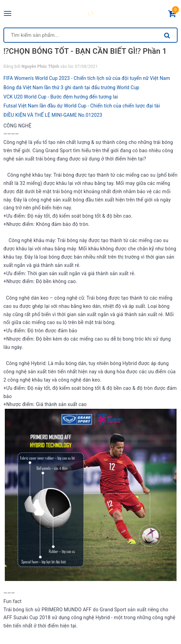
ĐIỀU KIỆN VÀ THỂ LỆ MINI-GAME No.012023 (53, 115)
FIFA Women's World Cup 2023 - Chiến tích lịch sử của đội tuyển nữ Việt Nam (87, 78)
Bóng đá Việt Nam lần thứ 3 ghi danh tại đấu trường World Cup (71, 87)
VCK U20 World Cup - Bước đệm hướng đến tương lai (61, 97)
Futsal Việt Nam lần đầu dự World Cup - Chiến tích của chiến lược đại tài (82, 106)
